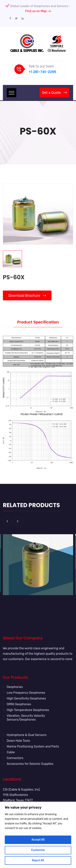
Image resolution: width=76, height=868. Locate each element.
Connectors (15, 758)
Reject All (38, 860)
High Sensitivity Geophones (26, 698)
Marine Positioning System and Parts (33, 746)
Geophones (15, 687)
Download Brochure (27, 296)
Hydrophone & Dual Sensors (27, 735)
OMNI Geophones (19, 704)
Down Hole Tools (18, 741)
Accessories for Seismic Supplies (30, 764)
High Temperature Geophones (28, 710)
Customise (38, 850)
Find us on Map (38, 11)
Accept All (38, 840)
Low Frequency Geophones (26, 693)
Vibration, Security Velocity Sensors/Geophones (26, 718)
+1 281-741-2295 (42, 72)
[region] (38, 835)
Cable (11, 752)
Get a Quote (54, 93)
